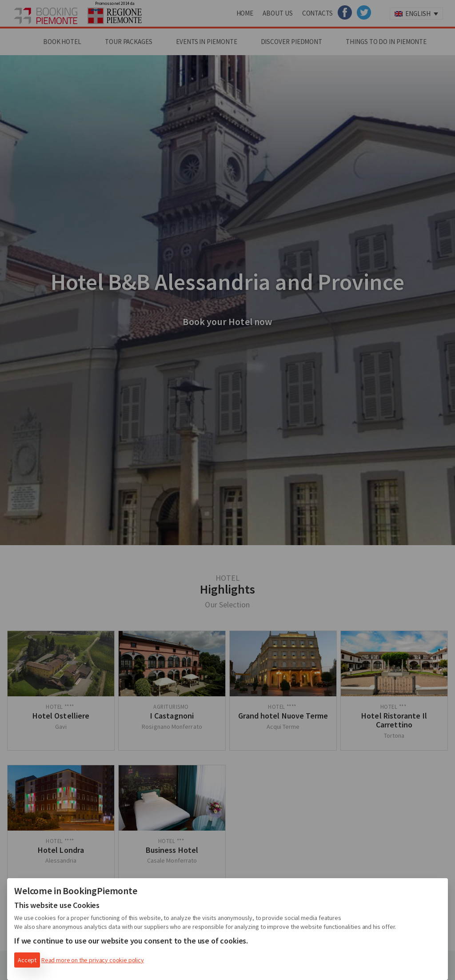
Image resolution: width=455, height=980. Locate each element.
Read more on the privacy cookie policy (93, 960)
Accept (27, 960)
